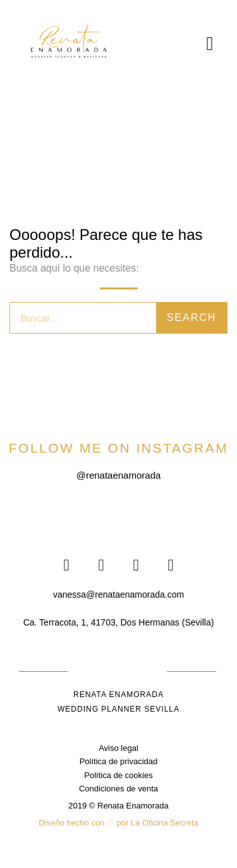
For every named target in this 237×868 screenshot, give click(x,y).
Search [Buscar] (192, 318)
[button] (210, 43)
